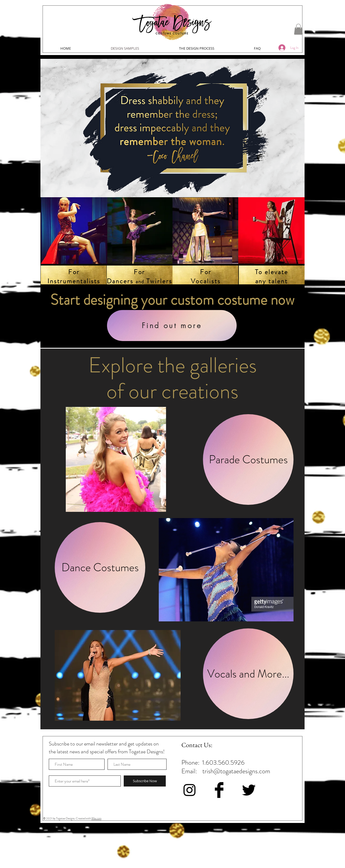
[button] (298, 29)
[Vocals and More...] (248, 674)
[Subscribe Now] (145, 781)
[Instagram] (189, 790)
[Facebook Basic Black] (219, 790)
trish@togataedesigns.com (236, 771)
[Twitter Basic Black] (249, 790)
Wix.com (96, 818)
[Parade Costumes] (248, 459)
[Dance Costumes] (100, 567)
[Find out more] (172, 326)
